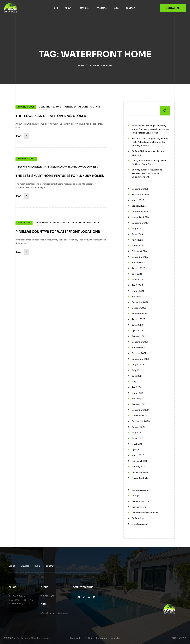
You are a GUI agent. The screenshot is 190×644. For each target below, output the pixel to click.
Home (55, 8)
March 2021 (138, 393)
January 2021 (138, 404)
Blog (116, 8)
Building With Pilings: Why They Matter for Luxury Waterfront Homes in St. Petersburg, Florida (150, 129)
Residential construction (145, 513)
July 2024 (137, 229)
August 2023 (138, 268)
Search (165, 111)
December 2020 (140, 410)
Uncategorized (140, 524)
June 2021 (137, 376)
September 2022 (141, 314)
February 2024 (139, 251)
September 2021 (140, 359)
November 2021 (140, 348)
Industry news (139, 507)
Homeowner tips (140, 501)
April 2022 (137, 331)
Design (135, 496)
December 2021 (140, 342)
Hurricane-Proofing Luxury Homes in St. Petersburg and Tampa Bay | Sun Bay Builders (150, 142)
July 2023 (137, 274)
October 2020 (139, 416)
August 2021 (138, 365)
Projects (102, 8)
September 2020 (141, 421)
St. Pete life (138, 518)
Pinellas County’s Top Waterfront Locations (58, 234)
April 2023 (137, 285)
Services (84, 8)
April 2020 (137, 450)
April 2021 (137, 387)
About (68, 8)
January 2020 (139, 467)
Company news (140, 490)
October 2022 (139, 308)
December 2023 (140, 257)
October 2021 (139, 353)
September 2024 (141, 223)
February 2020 (139, 461)
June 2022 (137, 325)
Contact (130, 8)
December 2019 (140, 472)
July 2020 (137, 433)
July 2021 (137, 370)
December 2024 (140, 212)
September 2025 (141, 194)
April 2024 (137, 240)
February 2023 (139, 297)
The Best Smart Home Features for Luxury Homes (60, 178)
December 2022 (140, 302)
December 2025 (140, 189)
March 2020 (138, 455)
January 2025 (139, 206)
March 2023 (138, 291)
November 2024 (140, 217)
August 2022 (138, 319)
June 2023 (137, 280)
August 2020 (138, 427)
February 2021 (139, 399)
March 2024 (138, 246)
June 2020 (137, 438)
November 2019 (140, 478)
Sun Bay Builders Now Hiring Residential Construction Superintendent (147, 173)
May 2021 (136, 382)
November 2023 (140, 263)
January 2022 (139, 336)
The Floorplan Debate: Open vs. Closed (51, 118)
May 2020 (137, 444)
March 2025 (138, 200)
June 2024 (137, 234)
